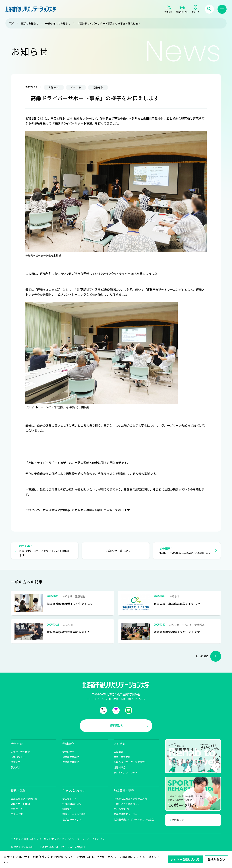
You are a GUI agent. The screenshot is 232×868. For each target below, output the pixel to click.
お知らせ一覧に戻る (118, 551)
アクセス (16, 839)
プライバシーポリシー (74, 839)
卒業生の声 (17, 814)
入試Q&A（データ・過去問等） (130, 762)
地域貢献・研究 (124, 791)
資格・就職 (18, 791)
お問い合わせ (31, 839)
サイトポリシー (98, 839)
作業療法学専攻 (71, 762)
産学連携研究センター (126, 814)
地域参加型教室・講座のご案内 (130, 799)
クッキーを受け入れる (185, 859)
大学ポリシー (18, 757)
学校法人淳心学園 (21, 847)
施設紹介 (67, 809)
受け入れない (216, 859)
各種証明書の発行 (72, 804)
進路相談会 (120, 767)
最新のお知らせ (30, 23)
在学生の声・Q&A (72, 819)
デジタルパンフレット (126, 772)
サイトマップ (51, 839)
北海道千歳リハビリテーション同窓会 (134, 819)
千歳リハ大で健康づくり (127, 804)
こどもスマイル (122, 809)
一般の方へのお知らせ (58, 23)
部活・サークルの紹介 (74, 814)
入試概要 (119, 752)
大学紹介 (17, 744)
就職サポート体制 (20, 804)
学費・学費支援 (122, 757)
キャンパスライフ (74, 791)
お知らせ (178, 820)
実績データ (17, 809)
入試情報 (120, 744)
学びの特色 (68, 752)
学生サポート (69, 799)
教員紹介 (16, 767)
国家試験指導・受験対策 (24, 799)
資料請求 (116, 726)
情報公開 (16, 762)
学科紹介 (68, 744)
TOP (12, 23)
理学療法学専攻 (71, 757)
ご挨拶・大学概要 (20, 752)
